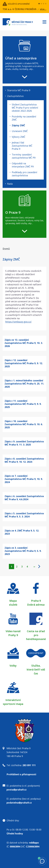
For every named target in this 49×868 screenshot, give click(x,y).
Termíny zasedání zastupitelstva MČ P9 (24, 156)
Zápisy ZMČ (18, 125)
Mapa (13, 601)
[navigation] (24, 60)
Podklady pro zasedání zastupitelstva (24, 174)
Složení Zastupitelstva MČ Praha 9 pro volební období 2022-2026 (25, 108)
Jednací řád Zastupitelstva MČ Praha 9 (22, 146)
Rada (10, 184)
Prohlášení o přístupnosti (21, 774)
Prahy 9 (13, 635)
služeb (13, 605)
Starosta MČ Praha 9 (19, 90)
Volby (13, 666)
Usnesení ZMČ (20, 131)
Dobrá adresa (36, 605)
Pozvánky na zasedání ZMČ (24, 118)
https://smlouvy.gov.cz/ (18, 322)
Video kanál (13, 631)
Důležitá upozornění (19, 4)
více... (43, 9)
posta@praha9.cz (17, 790)
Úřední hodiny (15, 833)
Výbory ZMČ (18, 137)
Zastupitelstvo (15, 96)
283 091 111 (29, 765)
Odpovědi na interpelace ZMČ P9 (23, 165)
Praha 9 (36, 601)
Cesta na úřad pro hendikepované (36, 635)
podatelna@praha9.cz (19, 803)
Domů (6, 249)
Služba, (36, 666)
